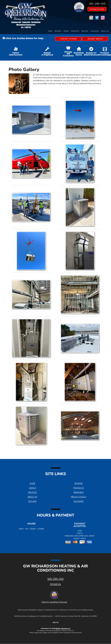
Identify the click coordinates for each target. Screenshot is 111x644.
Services (85, 31)
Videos (66, 31)
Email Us (56, 584)
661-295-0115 (56, 579)
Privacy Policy (79, 497)
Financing (95, 31)
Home (50, 31)
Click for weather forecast (54, 602)
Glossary (79, 501)
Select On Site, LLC (63, 628)
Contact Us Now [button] (97, 9)
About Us (105, 31)
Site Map (32, 501)
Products (75, 31)
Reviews (58, 31)
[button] (68, 39)
